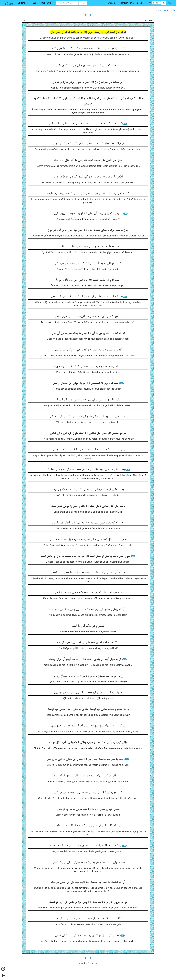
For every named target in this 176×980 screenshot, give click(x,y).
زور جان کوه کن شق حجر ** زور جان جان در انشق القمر (88, 65)
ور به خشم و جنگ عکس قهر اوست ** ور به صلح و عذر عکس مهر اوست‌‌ (88, 709)
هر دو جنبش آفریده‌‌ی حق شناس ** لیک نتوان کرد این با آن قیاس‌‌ (88, 433)
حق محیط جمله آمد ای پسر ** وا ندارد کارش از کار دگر (88, 247)
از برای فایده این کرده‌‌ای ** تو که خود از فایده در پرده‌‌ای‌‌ (88, 826)
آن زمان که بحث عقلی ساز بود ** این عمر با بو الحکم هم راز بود (88, 523)
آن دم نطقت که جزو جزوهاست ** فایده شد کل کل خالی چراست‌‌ (88, 882)
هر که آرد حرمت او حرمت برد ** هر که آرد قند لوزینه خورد (88, 367)
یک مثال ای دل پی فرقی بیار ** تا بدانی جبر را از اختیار (88, 400)
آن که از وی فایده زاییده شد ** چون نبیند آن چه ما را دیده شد (85, 846)
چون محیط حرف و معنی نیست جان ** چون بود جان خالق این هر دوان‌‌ (88, 230)
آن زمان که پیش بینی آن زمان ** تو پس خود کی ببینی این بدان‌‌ (85, 213)
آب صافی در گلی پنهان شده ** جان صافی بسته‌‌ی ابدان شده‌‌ (88, 776)
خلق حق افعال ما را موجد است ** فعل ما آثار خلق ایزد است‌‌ (88, 160)
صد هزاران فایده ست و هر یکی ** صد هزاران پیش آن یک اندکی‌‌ (88, 862)
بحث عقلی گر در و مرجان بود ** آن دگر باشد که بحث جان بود (88, 490)
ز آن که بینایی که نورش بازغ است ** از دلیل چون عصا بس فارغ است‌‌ (88, 609)
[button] (22, 3)
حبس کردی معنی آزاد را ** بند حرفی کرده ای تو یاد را (88, 809)
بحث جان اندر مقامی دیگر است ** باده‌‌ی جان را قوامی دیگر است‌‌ (88, 506)
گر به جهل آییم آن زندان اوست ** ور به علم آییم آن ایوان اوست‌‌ (85, 659)
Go (164, 3)
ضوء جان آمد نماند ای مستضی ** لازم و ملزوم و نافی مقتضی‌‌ (88, 593)
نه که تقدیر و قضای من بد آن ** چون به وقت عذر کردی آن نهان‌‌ (88, 333)
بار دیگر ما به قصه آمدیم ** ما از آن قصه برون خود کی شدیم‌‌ (88, 643)
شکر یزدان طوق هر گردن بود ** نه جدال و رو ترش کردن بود (85, 935)
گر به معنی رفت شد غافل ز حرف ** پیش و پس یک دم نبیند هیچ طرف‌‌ (88, 194)
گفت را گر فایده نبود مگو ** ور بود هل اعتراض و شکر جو (88, 919)
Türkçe (165, 10)
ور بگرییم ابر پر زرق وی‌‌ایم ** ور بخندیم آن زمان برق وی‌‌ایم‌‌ (88, 693)
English (159, 10)
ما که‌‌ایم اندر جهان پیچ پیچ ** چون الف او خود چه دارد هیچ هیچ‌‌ (88, 726)
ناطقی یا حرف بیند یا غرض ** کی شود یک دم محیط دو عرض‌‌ (88, 177)
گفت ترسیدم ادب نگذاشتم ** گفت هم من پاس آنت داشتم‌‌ (88, 350)
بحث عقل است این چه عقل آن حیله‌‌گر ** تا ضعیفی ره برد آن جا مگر (85, 470)
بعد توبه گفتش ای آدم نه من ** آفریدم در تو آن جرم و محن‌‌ (88, 317)
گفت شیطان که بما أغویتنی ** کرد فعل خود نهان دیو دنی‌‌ (88, 263)
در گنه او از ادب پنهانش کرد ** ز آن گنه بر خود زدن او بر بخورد (85, 297)
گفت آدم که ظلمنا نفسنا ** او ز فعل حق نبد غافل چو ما (88, 280)
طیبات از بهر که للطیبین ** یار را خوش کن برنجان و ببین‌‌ (85, 383)
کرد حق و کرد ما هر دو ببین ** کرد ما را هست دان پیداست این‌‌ (85, 124)
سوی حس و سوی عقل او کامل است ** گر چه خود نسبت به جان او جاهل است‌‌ (85, 556)
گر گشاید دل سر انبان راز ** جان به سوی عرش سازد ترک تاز (88, 82)
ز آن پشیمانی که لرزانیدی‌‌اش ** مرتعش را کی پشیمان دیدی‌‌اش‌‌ (88, 450)
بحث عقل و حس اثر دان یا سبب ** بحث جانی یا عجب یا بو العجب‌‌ (88, 573)
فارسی (172, 11)
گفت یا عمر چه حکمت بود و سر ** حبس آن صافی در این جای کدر (85, 759)
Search (83, 3)
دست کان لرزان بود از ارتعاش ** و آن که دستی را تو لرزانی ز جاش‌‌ (88, 417)
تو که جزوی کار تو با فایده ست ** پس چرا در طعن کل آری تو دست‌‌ (88, 902)
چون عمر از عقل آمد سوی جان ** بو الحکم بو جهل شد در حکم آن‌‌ (88, 540)
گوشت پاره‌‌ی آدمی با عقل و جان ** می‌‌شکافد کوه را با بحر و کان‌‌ (88, 49)
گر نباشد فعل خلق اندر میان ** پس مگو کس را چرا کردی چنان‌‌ (88, 144)
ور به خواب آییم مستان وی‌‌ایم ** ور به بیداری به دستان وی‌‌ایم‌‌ (88, 676)
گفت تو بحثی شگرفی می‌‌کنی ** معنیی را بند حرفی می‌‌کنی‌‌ (88, 793)
